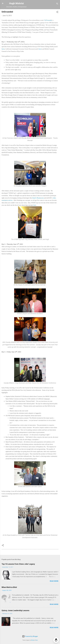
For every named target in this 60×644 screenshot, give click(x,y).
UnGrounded (48, 20)
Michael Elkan (34, 640)
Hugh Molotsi (16, 3)
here (3, 49)
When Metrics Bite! (9, 587)
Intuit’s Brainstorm (38, 198)
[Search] (57, 4)
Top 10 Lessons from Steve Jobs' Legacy (18, 564)
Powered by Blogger (30, 636)
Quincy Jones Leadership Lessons (15, 610)
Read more (54, 581)
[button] (57, 12)
